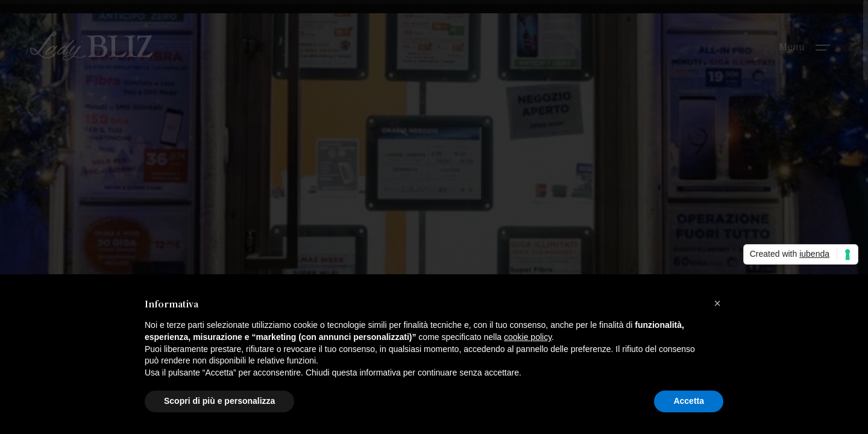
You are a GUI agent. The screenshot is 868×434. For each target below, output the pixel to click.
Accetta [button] (689, 401)
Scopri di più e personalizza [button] (219, 401)
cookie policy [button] (528, 337)
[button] (717, 303)
